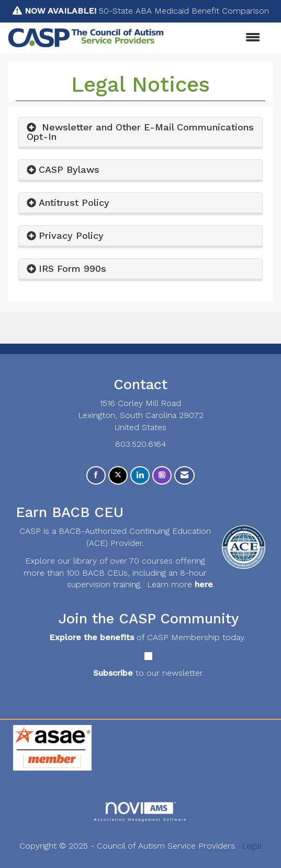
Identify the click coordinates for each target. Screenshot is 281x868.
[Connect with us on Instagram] (162, 475)
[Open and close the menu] (217, 38)
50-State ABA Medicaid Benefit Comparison (147, 11)
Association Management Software (140, 812)
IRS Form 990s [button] (72, 268)
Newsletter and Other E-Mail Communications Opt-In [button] (140, 132)
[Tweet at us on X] (118, 475)
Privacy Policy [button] (71, 235)
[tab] (140, 132)
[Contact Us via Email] (184, 475)
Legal (252, 846)
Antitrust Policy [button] (74, 202)
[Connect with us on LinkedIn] (140, 475)
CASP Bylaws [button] (69, 169)
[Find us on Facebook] (96, 475)
